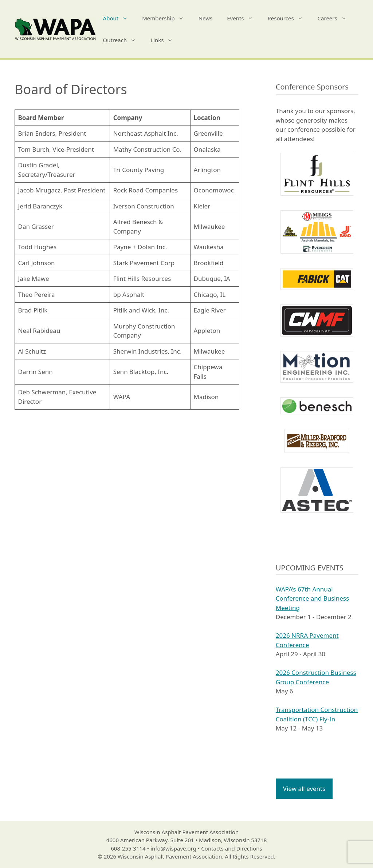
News (206, 18)
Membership (167, 18)
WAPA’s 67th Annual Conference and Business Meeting (312, 598)
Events (244, 18)
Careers (336, 18)
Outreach (123, 40)
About (119, 18)
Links (165, 40)
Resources (289, 18)
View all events (304, 789)
